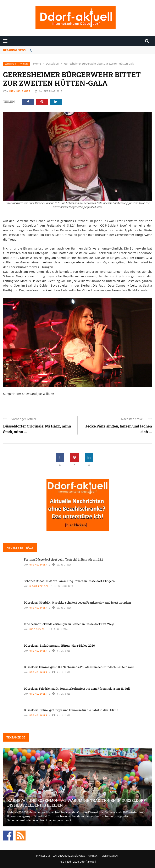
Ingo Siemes (37, 629)
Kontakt (93, 856)
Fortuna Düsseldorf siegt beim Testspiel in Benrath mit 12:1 (70, 50)
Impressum (43, 856)
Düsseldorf (10, 64)
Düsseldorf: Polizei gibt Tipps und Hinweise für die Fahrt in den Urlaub (71, 710)
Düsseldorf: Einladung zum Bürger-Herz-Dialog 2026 (59, 645)
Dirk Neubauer (20, 91)
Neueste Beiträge (20, 548)
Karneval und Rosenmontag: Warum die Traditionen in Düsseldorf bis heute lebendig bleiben (76, 803)
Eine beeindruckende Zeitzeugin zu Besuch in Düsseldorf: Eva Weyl (69, 624)
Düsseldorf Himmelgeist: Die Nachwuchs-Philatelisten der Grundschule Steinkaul (79, 667)
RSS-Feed (65, 862)
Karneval (24, 64)
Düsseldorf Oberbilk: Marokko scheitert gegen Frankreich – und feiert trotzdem (77, 602)
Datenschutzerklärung (69, 856)
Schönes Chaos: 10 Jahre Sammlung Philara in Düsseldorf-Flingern (69, 581)
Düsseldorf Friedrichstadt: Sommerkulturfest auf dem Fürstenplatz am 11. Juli (77, 689)
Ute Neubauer (38, 565)
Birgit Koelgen (39, 586)
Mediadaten (110, 856)
